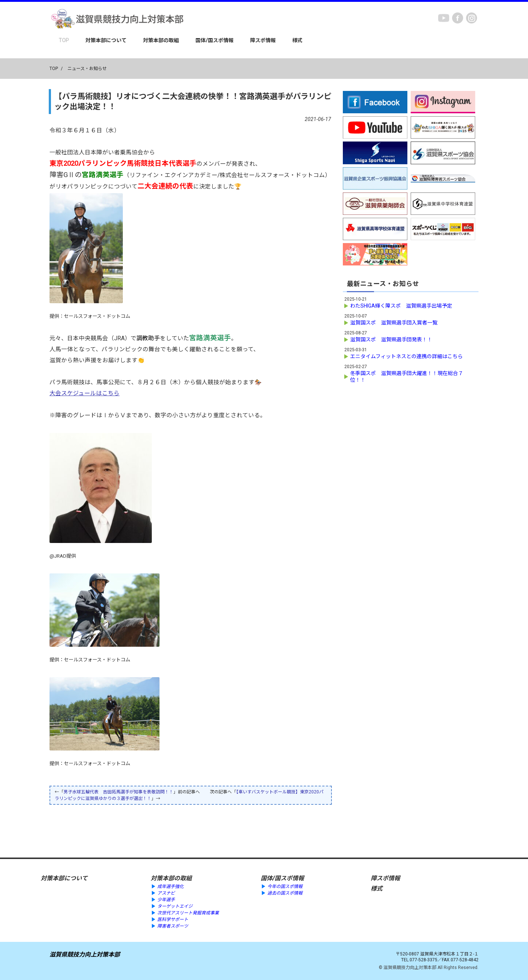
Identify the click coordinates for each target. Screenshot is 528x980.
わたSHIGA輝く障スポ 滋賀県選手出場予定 (401, 306)
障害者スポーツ (173, 926)
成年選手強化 (170, 887)
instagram (472, 18)
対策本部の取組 (161, 40)
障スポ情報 (263, 40)
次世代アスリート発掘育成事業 (188, 913)
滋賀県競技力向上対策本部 (85, 955)
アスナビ (166, 893)
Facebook (458, 18)
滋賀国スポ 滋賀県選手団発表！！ (391, 339)
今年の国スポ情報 (285, 887)
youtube (444, 18)
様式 (297, 40)
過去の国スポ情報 (285, 893)
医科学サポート (173, 920)
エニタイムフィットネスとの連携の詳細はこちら (406, 356)
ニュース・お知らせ (87, 69)
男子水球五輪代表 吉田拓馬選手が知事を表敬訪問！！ (118, 792)
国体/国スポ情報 (214, 40)
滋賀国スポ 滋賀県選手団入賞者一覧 (394, 323)
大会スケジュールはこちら (85, 393)
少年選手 (166, 900)
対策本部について (106, 40)
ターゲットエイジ (175, 906)
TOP (64, 40)
